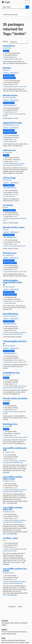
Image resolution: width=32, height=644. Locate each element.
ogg (6, 87)
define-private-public (11, 316)
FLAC (12, 388)
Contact (5, 621)
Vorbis (9, 59)
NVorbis (7, 68)
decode (15, 386)
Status (4, 630)
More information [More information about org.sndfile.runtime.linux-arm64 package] (12, 503)
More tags (19, 165)
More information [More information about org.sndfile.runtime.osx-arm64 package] (12, 595)
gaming (9, 218)
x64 (13, 549)
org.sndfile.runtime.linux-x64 (13, 509)
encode (11, 386)
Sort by (5, 42)
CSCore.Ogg (9, 178)
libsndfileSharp (11, 314)
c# (18, 87)
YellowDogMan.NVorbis (15, 341)
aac (23, 163)
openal (18, 218)
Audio (16, 59)
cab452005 (9, 125)
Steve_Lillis (15, 125)
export (25, 386)
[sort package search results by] (18, 42)
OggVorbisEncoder (13, 123)
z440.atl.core (9, 150)
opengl (13, 218)
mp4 (21, 163)
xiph (12, 87)
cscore (7, 196)
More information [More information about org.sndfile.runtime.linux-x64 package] (12, 534)
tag (15, 163)
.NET (25, 87)
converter (25, 437)
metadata (11, 163)
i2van (7, 229)
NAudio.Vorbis (10, 95)
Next (20, 607)
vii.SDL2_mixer (11, 538)
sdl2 (18, 549)
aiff (15, 334)
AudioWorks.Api (11, 373)
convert (20, 386)
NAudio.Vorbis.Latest (14, 227)
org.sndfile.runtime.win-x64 (15, 449)
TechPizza (8, 48)
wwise (6, 437)
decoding (15, 332)
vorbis (9, 87)
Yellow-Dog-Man (10, 287)
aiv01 (7, 207)
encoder (14, 141)
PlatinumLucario (10, 452)
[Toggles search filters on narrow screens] (27, 15)
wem (10, 437)
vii (6, 540)
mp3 (18, 163)
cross (19, 332)
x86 (11, 549)
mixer (21, 549)
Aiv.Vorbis (8, 205)
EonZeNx (8, 401)
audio (16, 87)
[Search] (27, 7)
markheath (13, 98)
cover (7, 388)
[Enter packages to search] (14, 7)
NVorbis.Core (10, 253)
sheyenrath (8, 180)
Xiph (13, 59)
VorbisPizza (9, 46)
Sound (20, 59)
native (6, 549)
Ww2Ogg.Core (10, 424)
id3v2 (5, 165)
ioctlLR (7, 70)
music (10, 332)
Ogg (6, 59)
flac (13, 334)
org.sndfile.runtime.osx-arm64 (15, 570)
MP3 (16, 388)
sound (21, 87)
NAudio (24, 114)
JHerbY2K (8, 375)
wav (4, 334)
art (10, 388)
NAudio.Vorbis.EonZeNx (15, 398)
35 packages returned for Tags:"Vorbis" (15, 29)
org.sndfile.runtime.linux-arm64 (13, 478)
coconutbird (9, 426)
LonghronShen (9, 255)
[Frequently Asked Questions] (3, 638)
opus (14, 165)
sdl (15, 549)
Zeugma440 (9, 153)
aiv (5, 218)
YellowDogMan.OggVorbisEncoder (13, 281)
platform (24, 332)
